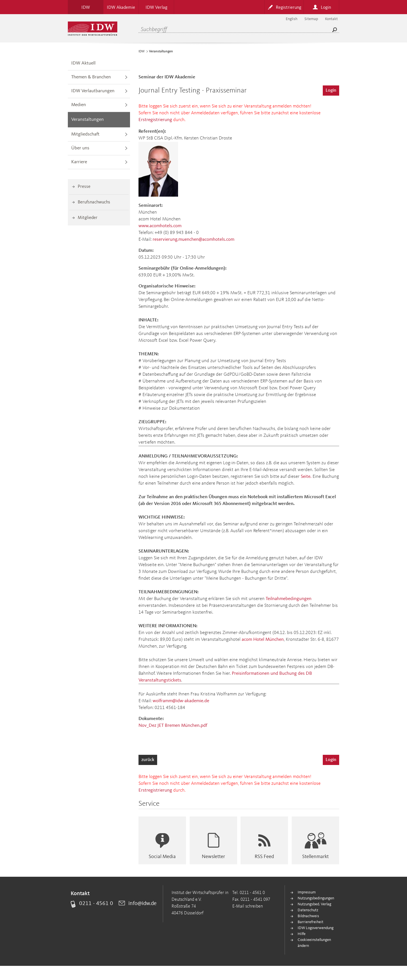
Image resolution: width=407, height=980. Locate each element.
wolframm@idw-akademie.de (181, 701)
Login (331, 91)
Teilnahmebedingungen (289, 599)
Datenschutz (308, 910)
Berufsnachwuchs (94, 202)
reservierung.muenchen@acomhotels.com (193, 239)
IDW (142, 51)
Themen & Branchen (91, 77)
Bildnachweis (308, 916)
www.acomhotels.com (160, 226)
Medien (79, 105)
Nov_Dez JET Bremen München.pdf (173, 726)
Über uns (80, 148)
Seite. (306, 477)
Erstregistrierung (155, 120)
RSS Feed (264, 857)
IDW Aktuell (83, 63)
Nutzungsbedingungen (316, 898)
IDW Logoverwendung (316, 928)
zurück (148, 760)
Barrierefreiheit (310, 922)
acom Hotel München (263, 640)
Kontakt (331, 19)
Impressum (307, 892)
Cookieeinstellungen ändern (314, 943)
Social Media (162, 857)
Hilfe (302, 934)
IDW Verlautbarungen (93, 91)
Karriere (79, 162)
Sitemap (311, 19)
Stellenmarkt (315, 857)
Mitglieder (88, 218)
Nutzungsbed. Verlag (314, 904)
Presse (84, 187)
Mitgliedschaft (85, 134)
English (292, 19)
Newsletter (213, 857)
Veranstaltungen (87, 120)
